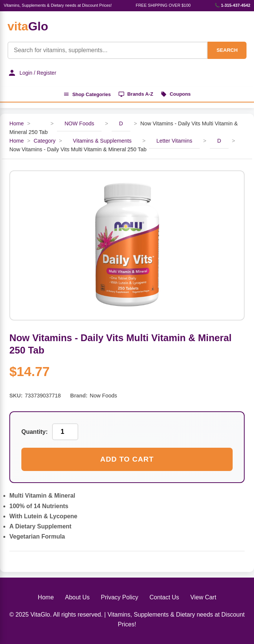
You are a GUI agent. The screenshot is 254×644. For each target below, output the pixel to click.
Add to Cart (127, 460)
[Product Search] (108, 50)
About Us (78, 598)
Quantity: (34, 432)
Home (16, 124)
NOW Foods (79, 124)
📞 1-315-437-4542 (232, 5)
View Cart (203, 598)
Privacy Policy (120, 598)
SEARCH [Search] (227, 50)
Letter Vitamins (175, 141)
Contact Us (164, 598)
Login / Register (32, 73)
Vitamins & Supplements (102, 141)
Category (45, 141)
